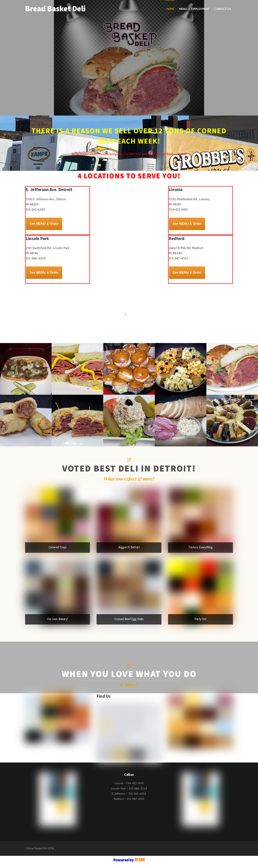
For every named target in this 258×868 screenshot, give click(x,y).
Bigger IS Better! (129, 547)
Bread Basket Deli (38, 848)
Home (170, 9)
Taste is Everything (200, 547)
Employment (200, 9)
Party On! (200, 619)
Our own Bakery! (58, 619)
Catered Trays (58, 547)
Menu (183, 9)
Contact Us (223, 9)
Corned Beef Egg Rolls (129, 619)
